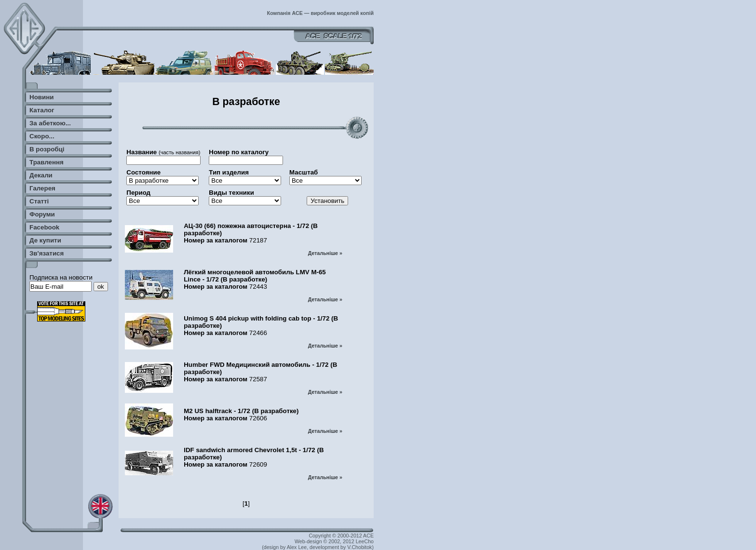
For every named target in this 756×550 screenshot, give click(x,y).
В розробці (47, 149)
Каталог (42, 110)
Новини (41, 97)
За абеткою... (50, 123)
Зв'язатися (47, 253)
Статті (39, 201)
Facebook (44, 227)
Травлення (47, 162)
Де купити (45, 240)
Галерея (42, 188)
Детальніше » (325, 253)
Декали (41, 175)
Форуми (42, 214)
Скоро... (42, 136)
